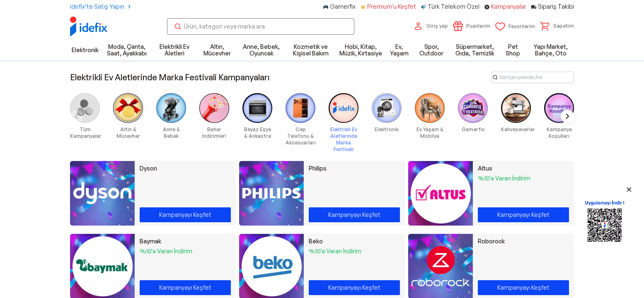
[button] (557, 26)
